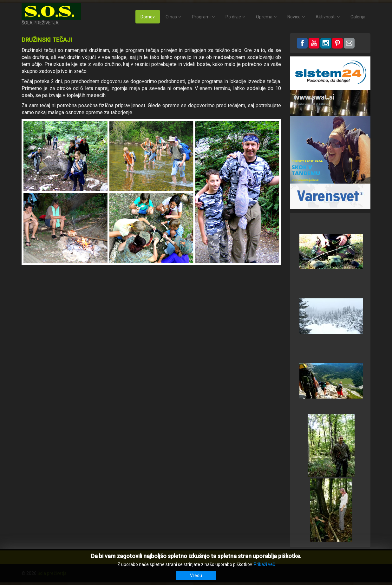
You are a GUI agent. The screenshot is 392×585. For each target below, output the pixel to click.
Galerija (358, 17)
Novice (294, 17)
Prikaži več (264, 564)
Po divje (233, 17)
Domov (148, 17)
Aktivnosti (326, 17)
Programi (201, 17)
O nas (171, 17)
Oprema (264, 17)
